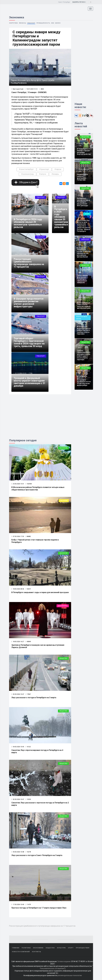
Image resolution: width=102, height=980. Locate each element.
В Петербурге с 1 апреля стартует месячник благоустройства (84, 151)
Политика (26, 948)
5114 (31, 334)
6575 (31, 254)
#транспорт (44, 169)
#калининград (27, 174)
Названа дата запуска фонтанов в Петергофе (82, 177)
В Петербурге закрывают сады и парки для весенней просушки (40, 592)
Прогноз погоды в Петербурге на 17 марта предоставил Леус (39, 908)
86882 (28, 536)
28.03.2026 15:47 (84, 298)
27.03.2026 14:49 (84, 371)
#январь (55, 174)
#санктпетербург (26, 169)
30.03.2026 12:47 (84, 169)
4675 (80, 347)
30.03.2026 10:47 (84, 193)
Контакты (37, 952)
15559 (28, 799)
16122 (28, 747)
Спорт (87, 214)
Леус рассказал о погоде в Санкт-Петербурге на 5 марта (37, 855)
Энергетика (13, 23)
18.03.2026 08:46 (18, 589)
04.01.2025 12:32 (21, 294)
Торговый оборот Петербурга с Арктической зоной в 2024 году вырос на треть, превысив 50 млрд (29, 342)
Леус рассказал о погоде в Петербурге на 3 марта (34, 698)
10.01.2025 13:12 (31, 89)
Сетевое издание (64, 961)
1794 (80, 146)
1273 (80, 324)
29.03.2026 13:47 (84, 270)
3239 (80, 272)
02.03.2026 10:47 (18, 799)
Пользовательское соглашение (52, 968)
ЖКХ (53, 23)
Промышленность (43, 23)
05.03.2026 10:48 (18, 852)
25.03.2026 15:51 (18, 484)
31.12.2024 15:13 (21, 373)
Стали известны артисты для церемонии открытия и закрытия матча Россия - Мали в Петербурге (83, 226)
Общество (63, 658)
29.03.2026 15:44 (84, 243)
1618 (80, 171)
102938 (29, 484)
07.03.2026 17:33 (18, 536)
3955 (80, 300)
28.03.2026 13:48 (84, 321)
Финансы (22, 23)
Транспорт (31, 23)
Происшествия (83, 948)
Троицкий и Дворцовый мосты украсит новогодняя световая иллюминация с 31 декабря (29, 382)
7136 (31, 373)
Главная (16, 948)
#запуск (43, 174)
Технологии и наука (82, 318)
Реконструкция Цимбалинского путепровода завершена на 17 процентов (29, 263)
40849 (28, 642)
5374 (80, 195)
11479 (28, 904)
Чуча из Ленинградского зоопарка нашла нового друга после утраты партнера (84, 355)
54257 (28, 589)
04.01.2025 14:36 (21, 254)
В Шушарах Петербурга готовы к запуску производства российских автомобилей (84, 252)
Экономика (38, 948)
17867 (28, 694)
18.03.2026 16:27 (18, 642)
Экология (63, 448)
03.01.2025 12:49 (21, 334)
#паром (58, 169)
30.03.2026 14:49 (84, 143)
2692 (80, 217)
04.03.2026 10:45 (18, 747)
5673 (31, 294)
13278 (28, 852)
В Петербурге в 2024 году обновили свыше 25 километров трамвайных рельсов (28, 223)
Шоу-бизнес (63, 606)
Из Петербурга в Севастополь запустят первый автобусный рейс (84, 306)
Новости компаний (21, 952)
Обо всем (64, 501)
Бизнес (58, 23)
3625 (80, 373)
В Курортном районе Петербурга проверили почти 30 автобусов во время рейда (84, 381)
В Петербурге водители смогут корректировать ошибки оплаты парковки (84, 330)
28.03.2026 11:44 (84, 345)
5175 (80, 245)
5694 (31, 215)
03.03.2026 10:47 (18, 694)
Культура (61, 948)
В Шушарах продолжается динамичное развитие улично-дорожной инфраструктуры (29, 303)
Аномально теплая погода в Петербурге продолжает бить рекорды (83, 202)
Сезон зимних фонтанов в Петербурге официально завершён (82, 279)
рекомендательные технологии (70, 975)
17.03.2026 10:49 (18, 904)
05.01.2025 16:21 (21, 215)
